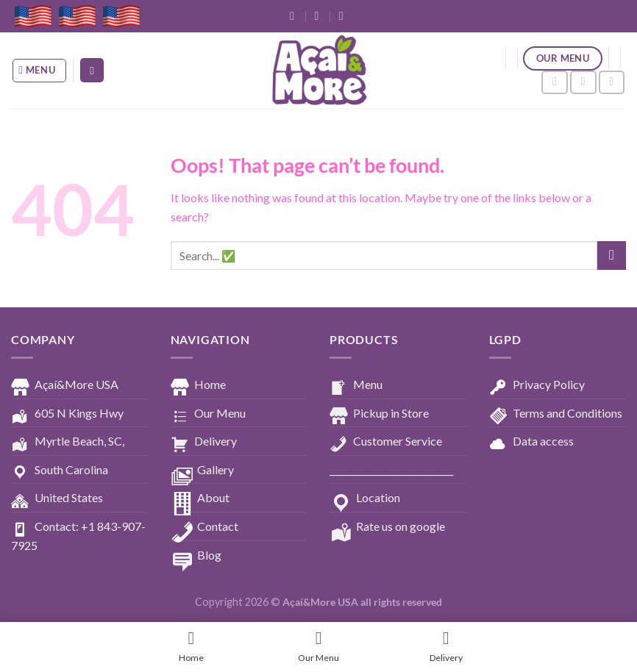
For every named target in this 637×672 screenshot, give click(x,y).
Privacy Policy (537, 385)
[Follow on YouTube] (612, 83)
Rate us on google (387, 527)
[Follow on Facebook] (555, 83)
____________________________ (391, 469)
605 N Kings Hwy (67, 414)
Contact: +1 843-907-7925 (78, 536)
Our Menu (208, 414)
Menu (356, 385)
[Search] (92, 70)
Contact (204, 527)
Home (198, 385)
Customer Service (386, 442)
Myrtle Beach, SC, (68, 442)
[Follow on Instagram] (583, 83)
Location (365, 498)
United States (57, 498)
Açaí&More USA (65, 385)
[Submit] (612, 255)
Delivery (204, 442)
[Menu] (40, 71)
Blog (196, 556)
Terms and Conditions (556, 414)
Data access (531, 442)
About (200, 498)
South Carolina (60, 471)
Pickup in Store (379, 414)
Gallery (202, 471)
